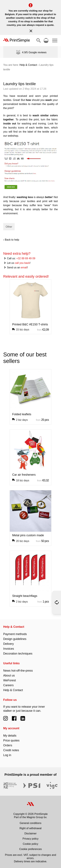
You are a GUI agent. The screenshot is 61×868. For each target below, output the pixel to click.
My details (10, 736)
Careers (8, 685)
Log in (7, 755)
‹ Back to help (11, 240)
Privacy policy (31, 839)
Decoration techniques (18, 654)
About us (9, 675)
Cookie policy (30, 844)
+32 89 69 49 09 (26, 258)
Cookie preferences (30, 849)
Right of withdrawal (30, 828)
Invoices (9, 649)
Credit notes (11, 750)
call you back (22, 263)
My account (11, 728)
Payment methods (15, 634)
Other (9, 227)
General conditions (30, 823)
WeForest (10, 680)
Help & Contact (28, 65)
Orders (8, 745)
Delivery (9, 644)
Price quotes (11, 740)
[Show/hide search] (39, 40)
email (24, 267)
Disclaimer (30, 833)
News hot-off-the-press (18, 671)
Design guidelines (15, 639)
